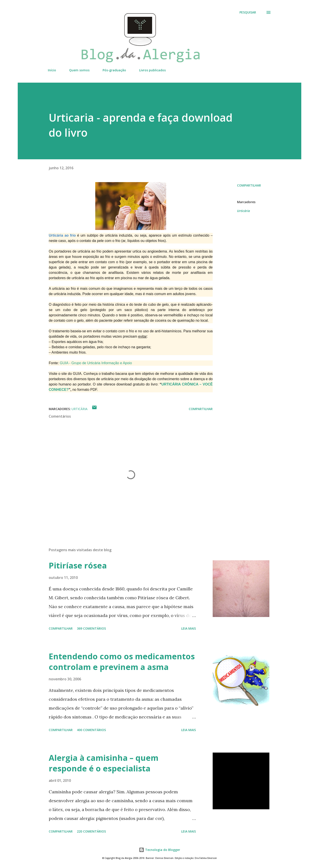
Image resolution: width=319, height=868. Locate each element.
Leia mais (189, 628)
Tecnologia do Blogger (159, 850)
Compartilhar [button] (249, 185)
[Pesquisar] (248, 12)
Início (52, 70)
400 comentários (91, 730)
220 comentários (91, 831)
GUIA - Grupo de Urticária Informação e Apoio (96, 363)
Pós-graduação (114, 70)
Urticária (243, 211)
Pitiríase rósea (78, 565)
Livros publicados (152, 70)
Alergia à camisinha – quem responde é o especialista (104, 763)
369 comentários (91, 628)
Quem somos (79, 70)
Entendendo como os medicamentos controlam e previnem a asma (122, 662)
